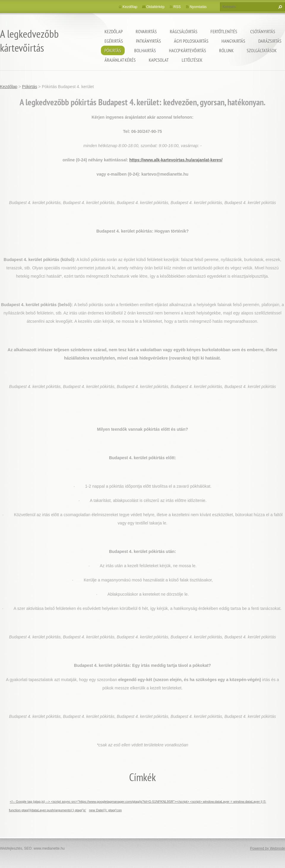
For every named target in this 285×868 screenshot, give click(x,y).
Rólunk (226, 50)
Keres (279, 7)
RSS (177, 7)
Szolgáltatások (262, 50)
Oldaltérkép (155, 7)
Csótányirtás (263, 31)
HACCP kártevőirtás (187, 50)
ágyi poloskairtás (191, 41)
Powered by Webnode (267, 848)
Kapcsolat (159, 60)
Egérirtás (114, 41)
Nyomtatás (198, 7)
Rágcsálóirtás (184, 31)
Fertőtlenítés (224, 31)
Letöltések (192, 60)
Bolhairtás (145, 50)
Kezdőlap (114, 31)
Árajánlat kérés (120, 60)
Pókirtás (113, 50)
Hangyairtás (233, 41)
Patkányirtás (148, 41)
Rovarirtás (146, 31)
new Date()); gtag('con (105, 810)
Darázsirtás (270, 41)
